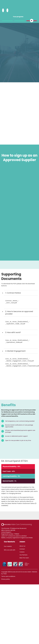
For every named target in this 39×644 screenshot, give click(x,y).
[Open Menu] (7, 10)
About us (22, 546)
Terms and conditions (8, 576)
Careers (22, 552)
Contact (22, 549)
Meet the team (24, 558)
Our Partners (23, 555)
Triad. (5, 574)
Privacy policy (6, 579)
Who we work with (10, 550)
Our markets (8, 546)
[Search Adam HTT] (3, 10)
